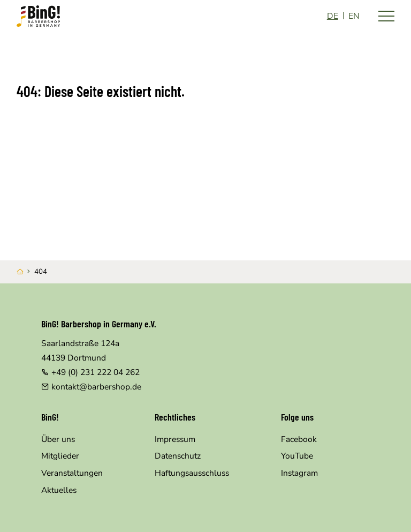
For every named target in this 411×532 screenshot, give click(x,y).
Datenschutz (178, 456)
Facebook (299, 439)
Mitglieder (60, 456)
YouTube (297, 456)
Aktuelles (59, 490)
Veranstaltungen (72, 473)
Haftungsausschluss (192, 473)
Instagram (299, 473)
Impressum (175, 439)
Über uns (58, 439)
